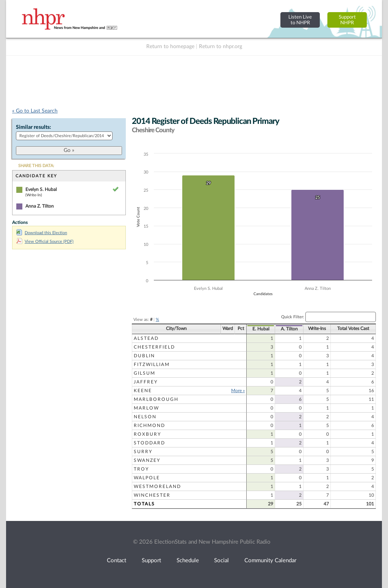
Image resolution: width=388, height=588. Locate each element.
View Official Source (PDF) (45, 242)
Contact (117, 561)
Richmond (149, 425)
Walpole (147, 478)
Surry (143, 452)
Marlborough (156, 399)
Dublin (144, 356)
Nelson (145, 417)
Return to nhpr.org (221, 47)
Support (151, 561)
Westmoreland (157, 486)
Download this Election (42, 233)
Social (221, 561)
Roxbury (147, 434)
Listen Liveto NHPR (300, 20)
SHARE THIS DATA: (36, 166)
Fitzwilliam (152, 364)
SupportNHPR (347, 20)
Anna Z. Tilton (40, 206)
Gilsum (145, 373)
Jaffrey (146, 382)
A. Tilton (289, 329)
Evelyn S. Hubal (41, 189)
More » (238, 391)
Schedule (188, 561)
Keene (143, 391)
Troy (141, 469)
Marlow (146, 408)
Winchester (152, 495)
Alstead (146, 338)
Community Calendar (270, 561)
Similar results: (34, 127)
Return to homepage (170, 47)
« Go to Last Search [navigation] (35, 111)
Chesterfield (154, 347)
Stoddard (149, 443)
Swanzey (147, 460)
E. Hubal (261, 329)
